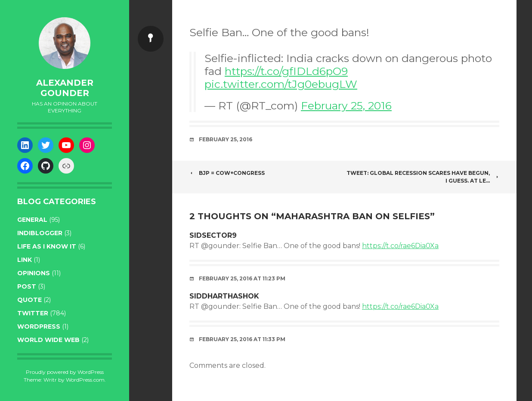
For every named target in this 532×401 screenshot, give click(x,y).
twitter (33, 313)
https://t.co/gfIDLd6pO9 (286, 71)
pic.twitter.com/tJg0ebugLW (281, 84)
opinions (34, 273)
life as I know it (47, 246)
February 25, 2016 (346, 106)
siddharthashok (224, 296)
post (27, 286)
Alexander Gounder (65, 88)
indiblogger (40, 233)
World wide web (48, 340)
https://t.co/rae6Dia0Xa (400, 246)
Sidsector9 (213, 235)
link (25, 260)
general (32, 220)
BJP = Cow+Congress (227, 173)
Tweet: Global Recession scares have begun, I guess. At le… (423, 177)
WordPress (39, 326)
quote (29, 300)
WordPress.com (85, 380)
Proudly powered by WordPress (65, 372)
